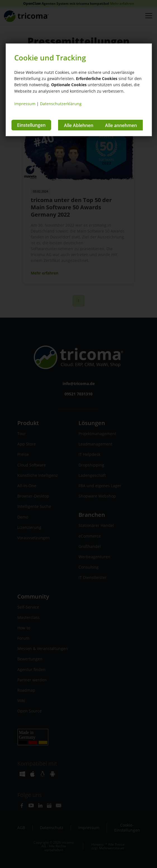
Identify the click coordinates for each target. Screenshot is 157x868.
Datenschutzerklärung (61, 104)
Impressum (25, 104)
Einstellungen (31, 125)
